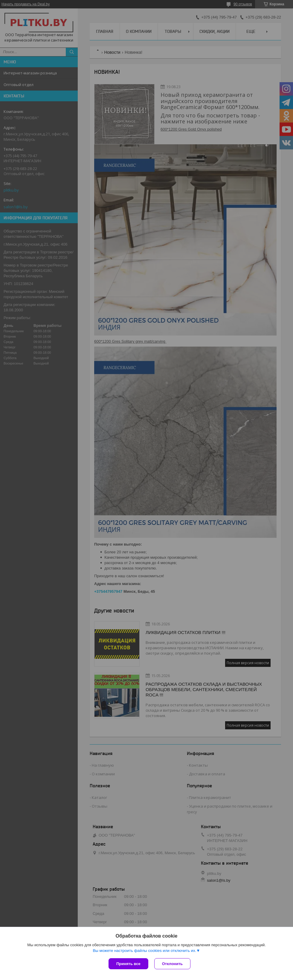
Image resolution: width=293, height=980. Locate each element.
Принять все (128, 964)
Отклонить (172, 964)
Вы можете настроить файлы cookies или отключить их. (144, 951)
